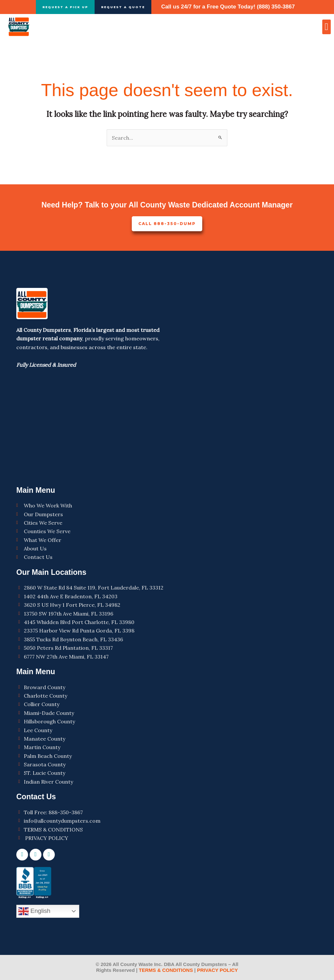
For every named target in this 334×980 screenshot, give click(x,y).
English (34, 911)
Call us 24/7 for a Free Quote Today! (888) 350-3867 (228, 7)
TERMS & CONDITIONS (166, 970)
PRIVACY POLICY (217, 970)
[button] (326, 27)
